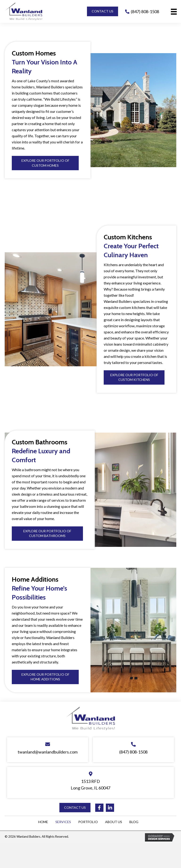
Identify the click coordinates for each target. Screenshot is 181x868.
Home (43, 822)
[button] (103, 11)
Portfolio (88, 822)
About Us (114, 822)
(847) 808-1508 (145, 12)
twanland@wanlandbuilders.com (48, 752)
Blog (134, 822)
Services (63, 822)
